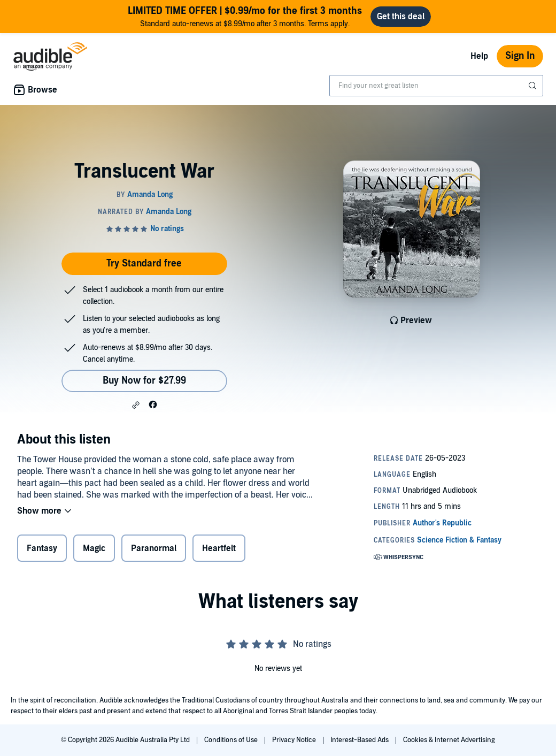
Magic (94, 548)
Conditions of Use (232, 740)
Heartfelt (219, 548)
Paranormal (154, 548)
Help (479, 56)
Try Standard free (144, 264)
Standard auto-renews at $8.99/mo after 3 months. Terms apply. (245, 16)
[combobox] (436, 86)
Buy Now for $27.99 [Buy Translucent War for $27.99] (144, 381)
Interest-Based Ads (360, 740)
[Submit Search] (534, 86)
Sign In (520, 56)
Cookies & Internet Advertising (449, 740)
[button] (136, 405)
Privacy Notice (295, 740)
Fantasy (42, 548)
